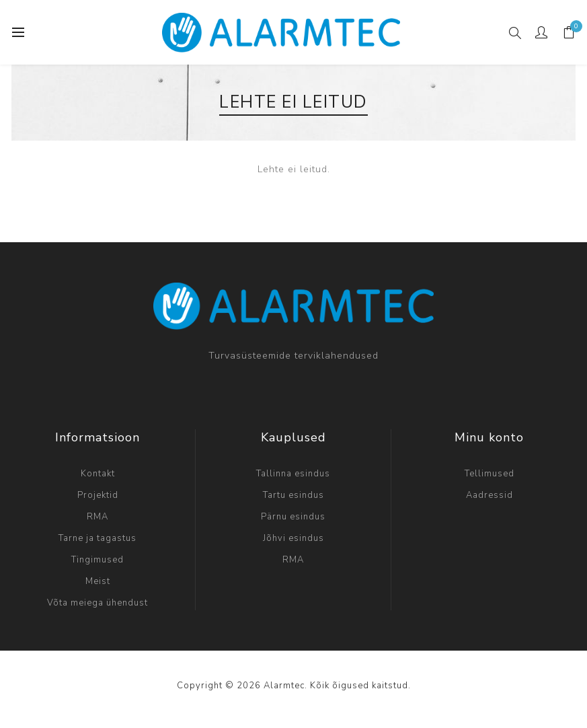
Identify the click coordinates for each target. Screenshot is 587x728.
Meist (98, 581)
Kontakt (98, 474)
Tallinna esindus (293, 474)
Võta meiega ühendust (97, 603)
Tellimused (490, 474)
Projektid (98, 495)
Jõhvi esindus (293, 538)
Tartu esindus (293, 495)
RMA (97, 517)
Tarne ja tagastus (97, 538)
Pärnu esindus (293, 517)
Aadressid (490, 495)
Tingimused (97, 560)
